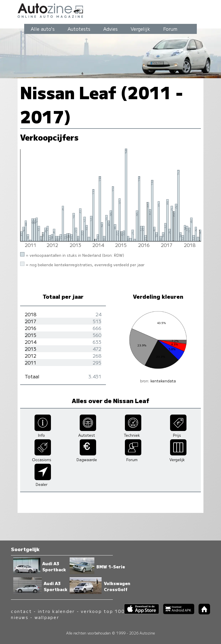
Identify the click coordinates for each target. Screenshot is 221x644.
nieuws (20, 617)
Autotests (79, 29)
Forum (170, 29)
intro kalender (56, 611)
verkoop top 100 (103, 611)
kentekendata (163, 381)
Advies (110, 29)
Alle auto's (43, 29)
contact (21, 611)
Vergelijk (140, 29)
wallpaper (47, 617)
